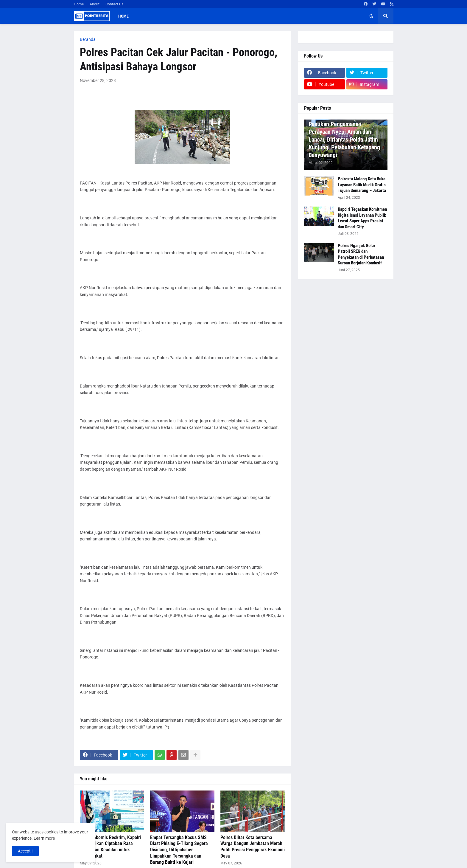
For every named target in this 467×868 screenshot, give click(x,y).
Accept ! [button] (25, 851)
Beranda (88, 39)
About (95, 4)
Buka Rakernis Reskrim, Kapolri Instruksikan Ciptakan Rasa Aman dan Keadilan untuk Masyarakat (110, 847)
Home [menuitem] (123, 16)
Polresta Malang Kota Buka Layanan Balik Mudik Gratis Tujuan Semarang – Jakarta (362, 185)
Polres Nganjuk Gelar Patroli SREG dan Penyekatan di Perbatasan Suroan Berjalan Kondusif (361, 254)
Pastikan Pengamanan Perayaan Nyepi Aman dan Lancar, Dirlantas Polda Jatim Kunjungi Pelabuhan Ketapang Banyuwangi (344, 139)
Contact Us (114, 4)
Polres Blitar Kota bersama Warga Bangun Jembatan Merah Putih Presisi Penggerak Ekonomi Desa (253, 847)
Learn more (44, 838)
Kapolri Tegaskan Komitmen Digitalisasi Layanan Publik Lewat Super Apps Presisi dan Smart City (362, 218)
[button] (371, 16)
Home (79, 4)
